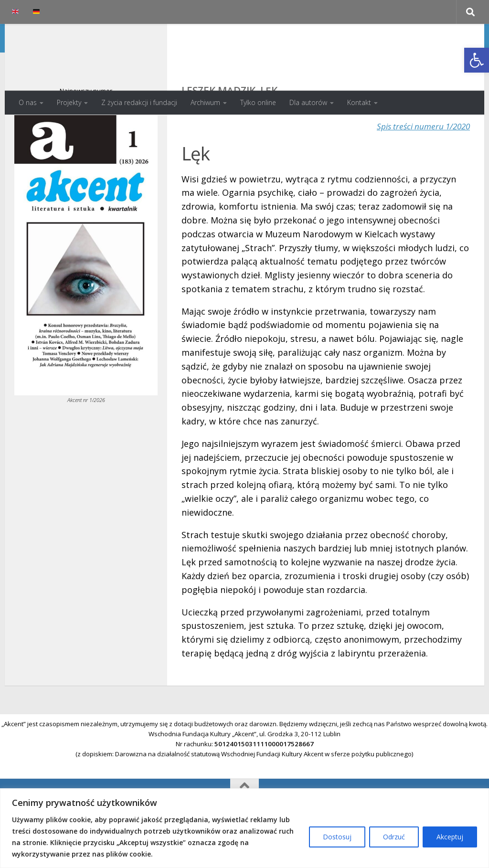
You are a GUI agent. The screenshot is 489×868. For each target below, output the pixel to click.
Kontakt (359, 102)
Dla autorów (308, 102)
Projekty (69, 102)
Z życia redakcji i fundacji (139, 102)
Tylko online (258, 102)
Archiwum (205, 102)
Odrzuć (394, 837)
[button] (477, 60)
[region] (244, 828)
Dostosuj (337, 837)
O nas (28, 102)
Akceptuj (450, 837)
